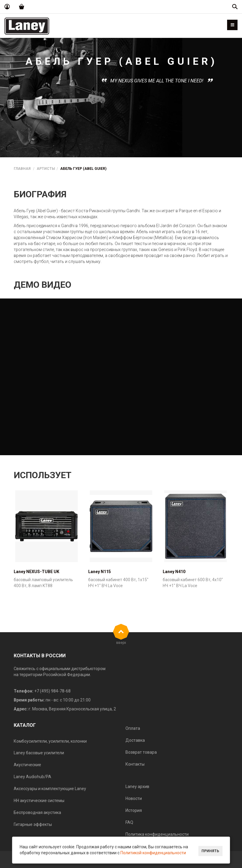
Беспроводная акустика (37, 812)
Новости (134, 798)
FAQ (129, 822)
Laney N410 (174, 572)
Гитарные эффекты (33, 824)
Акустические (27, 765)
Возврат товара (141, 752)
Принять (210, 851)
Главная (22, 169)
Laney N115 (100, 572)
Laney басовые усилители (39, 753)
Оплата (133, 728)
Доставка (135, 740)
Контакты (135, 764)
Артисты (46, 169)
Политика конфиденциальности (157, 834)
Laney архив (137, 787)
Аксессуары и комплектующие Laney (50, 789)
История (134, 810)
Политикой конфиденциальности (153, 853)
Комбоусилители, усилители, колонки (50, 741)
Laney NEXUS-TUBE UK (37, 572)
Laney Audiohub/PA (32, 777)
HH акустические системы (39, 801)
